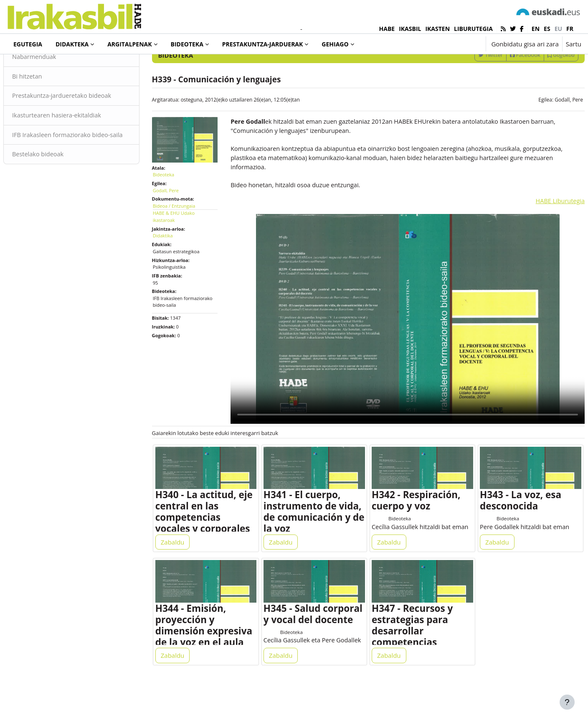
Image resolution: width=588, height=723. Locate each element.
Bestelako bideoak (59, 200)
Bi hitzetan (48, 111)
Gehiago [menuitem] (335, 44)
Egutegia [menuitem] (28, 44)
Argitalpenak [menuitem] (129, 44)
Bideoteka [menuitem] (187, 44)
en (536, 29)
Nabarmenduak (55, 91)
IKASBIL (410, 29)
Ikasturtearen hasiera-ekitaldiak (78, 150)
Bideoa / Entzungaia (184, 237)
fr (570, 29)
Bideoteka (35, 66)
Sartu (574, 44)
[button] (453, 44)
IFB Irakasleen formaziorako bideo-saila (83, 175)
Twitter (470, 89)
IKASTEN (437, 29)
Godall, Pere (549, 134)
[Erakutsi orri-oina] (567, 702)
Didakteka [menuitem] (72, 44)
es (547, 29)
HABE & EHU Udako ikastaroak (184, 248)
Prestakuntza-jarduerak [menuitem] (263, 44)
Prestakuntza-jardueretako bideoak (84, 131)
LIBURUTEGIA (473, 29)
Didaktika (173, 267)
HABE (387, 29)
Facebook (505, 89)
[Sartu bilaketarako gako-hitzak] (492, 67)
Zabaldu (183, 569)
